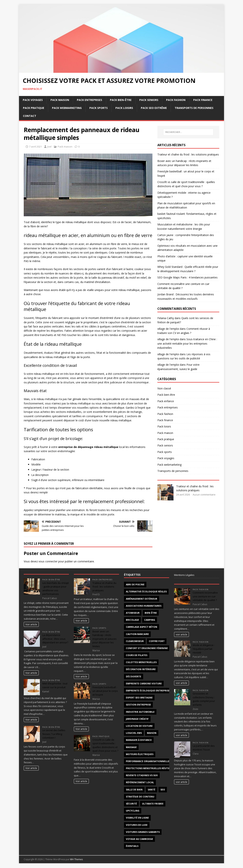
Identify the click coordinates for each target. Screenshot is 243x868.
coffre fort (157, 641)
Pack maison (60, 100)
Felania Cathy (166, 318)
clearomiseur (135, 641)
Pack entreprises (90, 100)
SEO (163, 790)
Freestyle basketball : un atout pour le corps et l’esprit (105, 691)
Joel (49, 147)
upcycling (133, 811)
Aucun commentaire (204, 495)
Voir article (31, 624)
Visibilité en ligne (137, 818)
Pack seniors (149, 100)
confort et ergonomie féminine (147, 648)
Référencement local (140, 782)
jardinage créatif (137, 719)
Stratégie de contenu (140, 797)
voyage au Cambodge (139, 839)
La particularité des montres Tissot (204, 748)
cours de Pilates (137, 655)
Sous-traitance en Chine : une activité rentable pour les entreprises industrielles (187, 343)
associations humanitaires (144, 606)
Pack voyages (33, 100)
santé (151, 790)
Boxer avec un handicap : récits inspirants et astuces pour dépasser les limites (105, 639)
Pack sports (99, 108)
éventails (132, 846)
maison (152, 733)
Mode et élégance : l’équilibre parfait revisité (204, 649)
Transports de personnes (194, 108)
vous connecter (48, 561)
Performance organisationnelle (148, 761)
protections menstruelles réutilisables (152, 768)
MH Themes (76, 859)
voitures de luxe (137, 825)
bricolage (132, 620)
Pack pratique (34, 108)
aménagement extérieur (142, 599)
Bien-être (151, 613)
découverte (134, 677)
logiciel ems (134, 733)
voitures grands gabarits (143, 832)
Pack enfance (166, 401)
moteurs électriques (140, 754)
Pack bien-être (121, 100)
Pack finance (203, 100)
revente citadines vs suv (142, 775)
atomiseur (133, 613)
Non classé (164, 388)
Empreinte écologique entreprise (148, 691)
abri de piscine (135, 585)
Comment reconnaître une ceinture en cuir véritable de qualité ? (205, 596)
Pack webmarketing (67, 108)
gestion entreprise (138, 705)
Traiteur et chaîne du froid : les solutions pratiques (188, 154)
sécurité (131, 804)
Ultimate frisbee (153, 804)
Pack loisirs (124, 108)
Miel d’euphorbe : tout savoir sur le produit (55, 685)
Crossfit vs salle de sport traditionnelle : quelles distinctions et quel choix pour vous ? (105, 745)
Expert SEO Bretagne (139, 698)
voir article (181, 634)
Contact (30, 116)
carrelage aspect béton (142, 627)
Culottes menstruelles (141, 662)
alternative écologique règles (146, 592)
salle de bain (134, 790)
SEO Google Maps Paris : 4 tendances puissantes (187, 277)
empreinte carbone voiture (144, 684)
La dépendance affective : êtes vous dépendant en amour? (55, 639)
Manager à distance (139, 740)
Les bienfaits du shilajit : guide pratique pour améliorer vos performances (56, 589)
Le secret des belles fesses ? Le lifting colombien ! (54, 734)
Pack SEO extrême (154, 108)
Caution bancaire (137, 634)
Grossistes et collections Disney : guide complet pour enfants (204, 699)
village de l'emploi (168, 329)
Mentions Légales (184, 575)
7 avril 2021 (35, 147)
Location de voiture (139, 726)
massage (131, 747)
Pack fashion (176, 100)
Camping (150, 620)
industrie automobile (140, 712)
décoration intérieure (141, 669)
